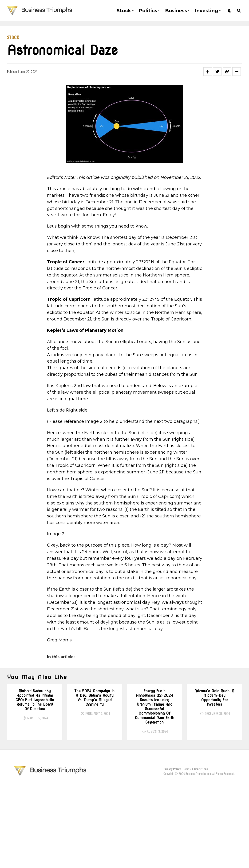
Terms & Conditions (196, 852)
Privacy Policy (172, 852)
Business (176, 11)
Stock (124, 11)
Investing (206, 11)
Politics (148, 11)
